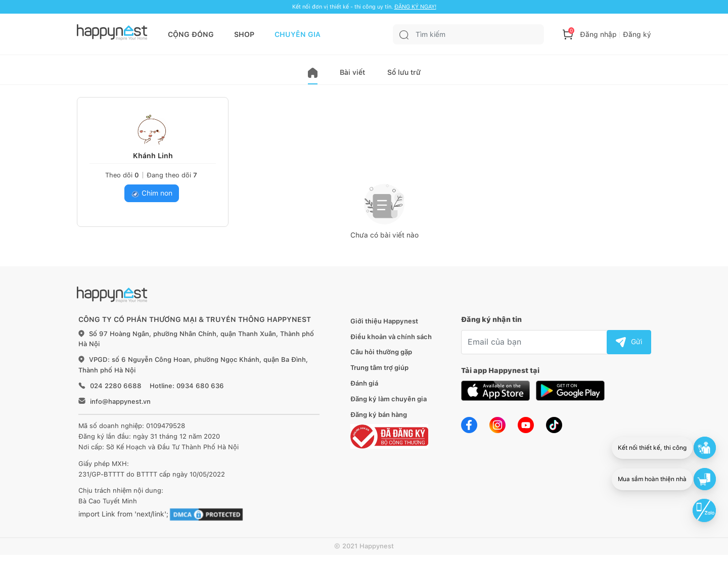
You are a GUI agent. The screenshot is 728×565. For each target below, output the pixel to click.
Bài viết (352, 72)
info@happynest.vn (120, 402)
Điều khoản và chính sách (391, 337)
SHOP (244, 34)
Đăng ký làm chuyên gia (389, 399)
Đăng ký (637, 34)
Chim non (152, 193)
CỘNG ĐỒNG (191, 34)
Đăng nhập (598, 34)
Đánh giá (364, 383)
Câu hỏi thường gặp (381, 352)
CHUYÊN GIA (298, 34)
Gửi (629, 342)
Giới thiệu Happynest (384, 321)
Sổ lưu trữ (404, 72)
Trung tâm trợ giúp (379, 368)
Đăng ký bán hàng (379, 415)
